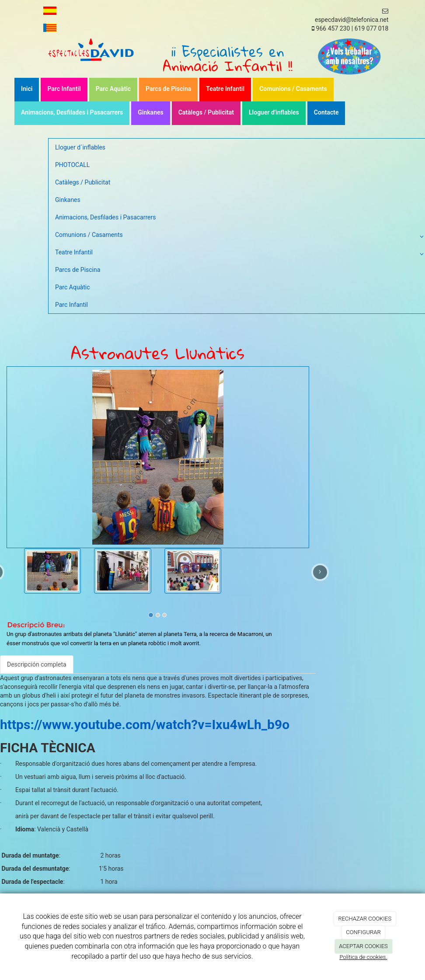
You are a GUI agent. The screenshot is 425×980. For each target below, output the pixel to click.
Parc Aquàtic (113, 89)
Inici (27, 89)
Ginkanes (150, 112)
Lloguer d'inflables (274, 112)
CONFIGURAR (363, 932)
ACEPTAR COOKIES (363, 946)
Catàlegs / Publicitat (206, 112)
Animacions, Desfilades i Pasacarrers (72, 112)
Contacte (326, 112)
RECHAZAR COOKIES (365, 919)
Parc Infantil (64, 89)
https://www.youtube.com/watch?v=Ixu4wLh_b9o (145, 725)
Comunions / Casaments (293, 89)
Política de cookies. (363, 957)
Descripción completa (37, 664)
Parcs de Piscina (168, 89)
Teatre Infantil (225, 89)
